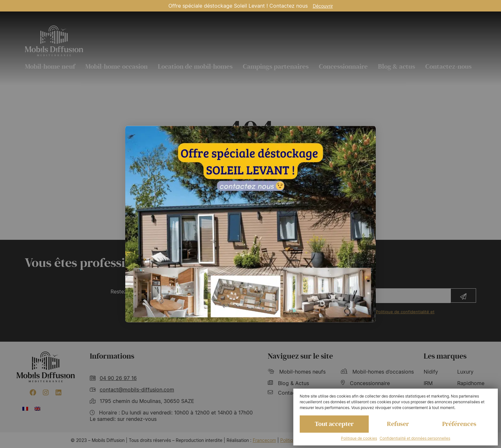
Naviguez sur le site (300, 356)
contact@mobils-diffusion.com (137, 390)
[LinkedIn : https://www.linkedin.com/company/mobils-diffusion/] (58, 392)
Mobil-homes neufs (297, 372)
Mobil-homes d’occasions (377, 372)
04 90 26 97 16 (118, 378)
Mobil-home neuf (50, 67)
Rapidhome (471, 383)
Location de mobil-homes (195, 67)
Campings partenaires (276, 67)
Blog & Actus (288, 383)
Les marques (445, 356)
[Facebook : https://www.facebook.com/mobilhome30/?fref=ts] (33, 392)
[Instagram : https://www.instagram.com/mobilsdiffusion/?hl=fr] (46, 392)
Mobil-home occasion (116, 67)
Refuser (398, 424)
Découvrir (323, 6)
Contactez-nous (448, 67)
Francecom (264, 440)
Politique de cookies (359, 438)
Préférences (459, 424)
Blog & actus (397, 67)
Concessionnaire (343, 67)
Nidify (431, 372)
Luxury (465, 372)
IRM (428, 383)
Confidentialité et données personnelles (415, 438)
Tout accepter (334, 424)
